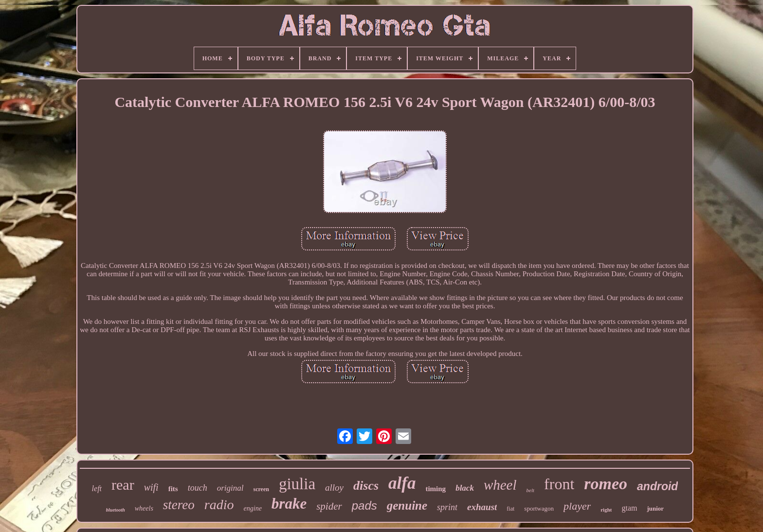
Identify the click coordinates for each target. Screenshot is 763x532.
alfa (402, 483)
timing (436, 489)
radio (219, 505)
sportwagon (539, 508)
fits (173, 489)
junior (655, 508)
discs (366, 486)
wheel (500, 485)
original (230, 488)
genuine (407, 505)
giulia (297, 484)
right (606, 510)
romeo (606, 484)
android (657, 486)
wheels (144, 508)
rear (123, 485)
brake (289, 504)
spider (329, 506)
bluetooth (116, 510)
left (97, 488)
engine (253, 508)
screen (261, 489)
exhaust (482, 507)
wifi (151, 487)
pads (364, 505)
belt (531, 490)
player (577, 506)
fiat (510, 509)
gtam (629, 508)
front (559, 484)
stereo (179, 505)
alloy (334, 488)
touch (198, 488)
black (465, 488)
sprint (447, 507)
